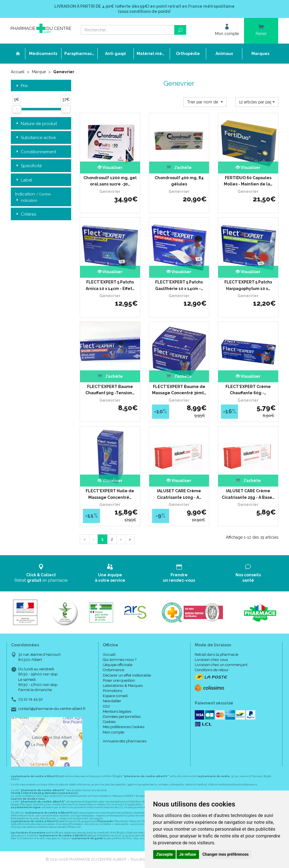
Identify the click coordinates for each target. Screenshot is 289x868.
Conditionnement (36, 152)
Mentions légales (117, 711)
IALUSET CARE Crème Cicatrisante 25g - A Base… (248, 494)
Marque (39, 72)
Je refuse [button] (188, 854)
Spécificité (28, 166)
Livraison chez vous (211, 660)
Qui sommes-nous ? (120, 660)
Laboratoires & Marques (123, 686)
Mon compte (113, 732)
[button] (205, 102)
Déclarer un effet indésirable (127, 675)
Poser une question (119, 680)
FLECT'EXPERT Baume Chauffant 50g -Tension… (110, 390)
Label (24, 180)
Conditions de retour (212, 670)
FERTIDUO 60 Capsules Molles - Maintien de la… (248, 181)
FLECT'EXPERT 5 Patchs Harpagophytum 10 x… (248, 285)
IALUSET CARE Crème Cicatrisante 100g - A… (179, 494)
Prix (21, 86)
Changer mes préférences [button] (226, 854)
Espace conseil (115, 696)
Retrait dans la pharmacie (217, 654)
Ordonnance (113, 670)
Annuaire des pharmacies (125, 741)
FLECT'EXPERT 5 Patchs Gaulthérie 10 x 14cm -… (179, 285)
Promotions (112, 691)
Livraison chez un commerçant (221, 665)
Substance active (35, 138)
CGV (106, 706)
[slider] (17, 109)
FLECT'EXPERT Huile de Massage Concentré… (110, 494)
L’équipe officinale (118, 665)
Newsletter (112, 701)
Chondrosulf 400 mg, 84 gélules (179, 181)
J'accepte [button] (165, 854)
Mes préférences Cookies (124, 727)
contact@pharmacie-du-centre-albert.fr (52, 709)
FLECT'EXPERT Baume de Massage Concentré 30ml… (179, 390)
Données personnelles (122, 717)
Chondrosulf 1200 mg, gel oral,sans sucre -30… (110, 181)
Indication (33, 197)
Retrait (41, 573)
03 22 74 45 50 (31, 699)
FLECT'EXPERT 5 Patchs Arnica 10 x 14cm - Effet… (110, 285)
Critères (26, 214)
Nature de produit (36, 124)
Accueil (18, 72)
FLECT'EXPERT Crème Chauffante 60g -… (248, 390)
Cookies (109, 722)
